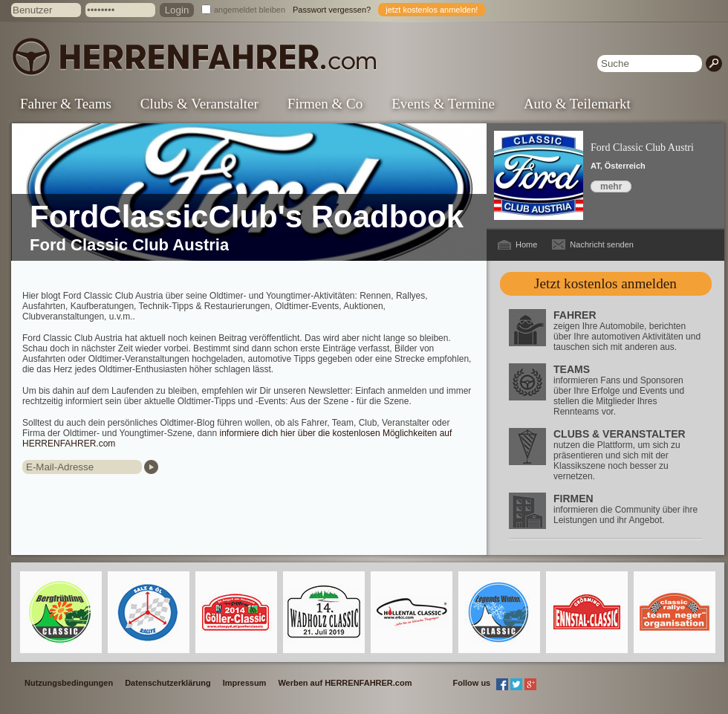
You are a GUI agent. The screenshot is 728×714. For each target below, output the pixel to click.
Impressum (245, 683)
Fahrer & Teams (66, 104)
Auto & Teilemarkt (577, 104)
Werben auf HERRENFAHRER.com (345, 683)
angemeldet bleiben (250, 10)
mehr (611, 186)
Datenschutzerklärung (168, 683)
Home (526, 244)
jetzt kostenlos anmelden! (432, 10)
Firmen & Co (325, 104)
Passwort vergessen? (332, 10)
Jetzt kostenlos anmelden (605, 283)
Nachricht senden (602, 244)
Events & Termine (443, 104)
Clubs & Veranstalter (199, 104)
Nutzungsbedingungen (69, 683)
